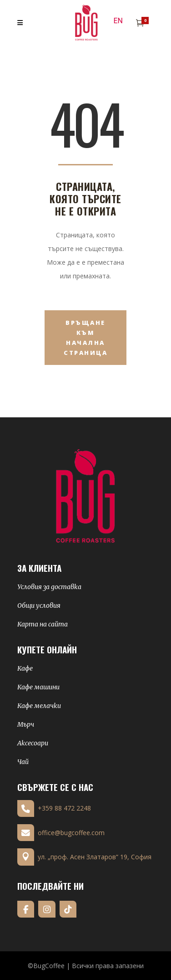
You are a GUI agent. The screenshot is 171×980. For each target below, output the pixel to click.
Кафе (25, 668)
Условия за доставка (49, 587)
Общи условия (39, 605)
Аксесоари (33, 743)
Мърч (26, 724)
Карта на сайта (43, 624)
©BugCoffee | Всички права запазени (86, 966)
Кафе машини (38, 687)
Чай (23, 762)
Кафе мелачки (39, 706)
